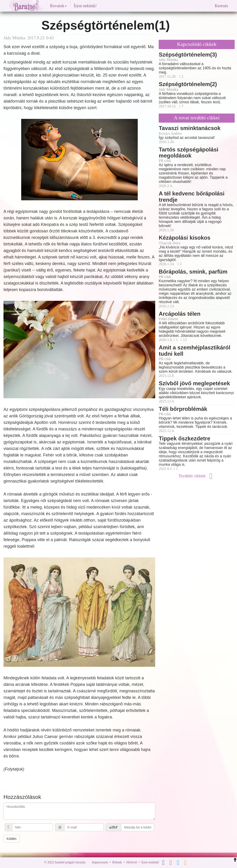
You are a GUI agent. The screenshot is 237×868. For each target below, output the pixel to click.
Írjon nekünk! (85, 6)
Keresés (222, 6)
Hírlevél (132, 862)
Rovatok (58, 6)
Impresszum (100, 862)
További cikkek (197, 476)
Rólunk (117, 862)
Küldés (12, 839)
